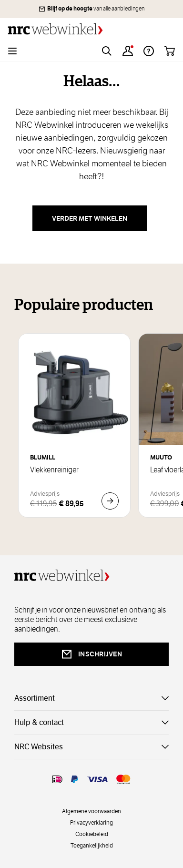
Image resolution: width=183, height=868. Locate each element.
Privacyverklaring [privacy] (91, 822)
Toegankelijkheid (92, 845)
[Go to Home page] (91, 29)
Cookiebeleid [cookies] (92, 834)
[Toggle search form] (107, 51)
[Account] (128, 51)
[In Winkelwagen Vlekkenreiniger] (110, 501)
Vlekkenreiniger (54, 470)
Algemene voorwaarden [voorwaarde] (91, 811)
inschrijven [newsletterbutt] (91, 654)
